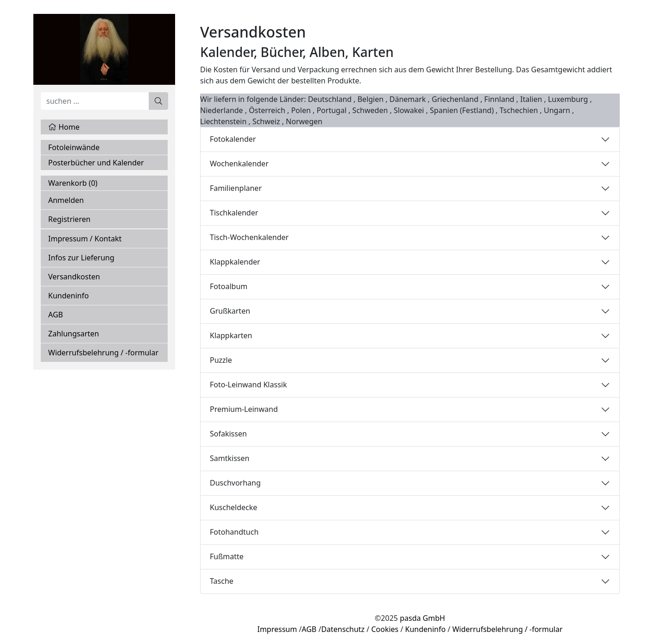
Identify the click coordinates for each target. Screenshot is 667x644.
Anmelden (66, 200)
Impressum (277, 629)
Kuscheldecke (233, 507)
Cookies (385, 629)
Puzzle (221, 360)
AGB (56, 315)
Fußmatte (227, 556)
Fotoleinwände (74, 147)
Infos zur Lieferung (81, 258)
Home (64, 127)
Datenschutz (343, 629)
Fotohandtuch (234, 532)
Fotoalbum (229, 286)
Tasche (222, 581)
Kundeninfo (69, 296)
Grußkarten (230, 311)
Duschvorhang (235, 483)
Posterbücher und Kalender (96, 163)
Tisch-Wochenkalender (249, 237)
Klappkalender (235, 262)
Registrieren (69, 219)
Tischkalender (234, 213)
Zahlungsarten (74, 334)
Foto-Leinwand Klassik (248, 385)
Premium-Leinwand (244, 409)
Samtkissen (230, 458)
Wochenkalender (239, 164)
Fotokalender (233, 139)
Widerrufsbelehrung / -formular (103, 353)
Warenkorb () (73, 183)
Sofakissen (228, 434)
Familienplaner (236, 188)
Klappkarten (231, 335)
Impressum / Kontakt (85, 239)
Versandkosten (74, 277)
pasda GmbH (422, 618)
